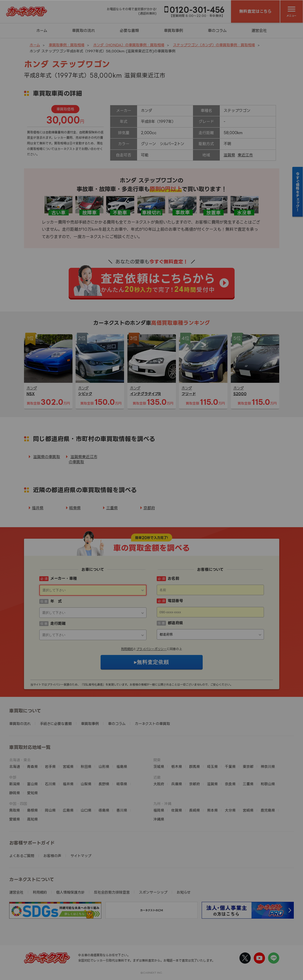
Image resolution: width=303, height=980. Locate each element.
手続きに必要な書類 (56, 724)
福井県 (38, 508)
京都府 (149, 508)
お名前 (173, 578)
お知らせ (184, 892)
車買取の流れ (83, 31)
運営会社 (259, 31)
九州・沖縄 (162, 804)
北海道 (15, 766)
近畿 (157, 777)
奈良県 (230, 784)
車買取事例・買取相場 (67, 45)
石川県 (50, 784)
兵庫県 (177, 784)
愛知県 (32, 793)
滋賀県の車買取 (47, 457)
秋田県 (86, 766)
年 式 (56, 601)
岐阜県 (75, 508)
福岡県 (159, 810)
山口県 (86, 810)
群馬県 (195, 766)
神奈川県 (268, 766)
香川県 (122, 810)
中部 (13, 777)
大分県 (230, 810)
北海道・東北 (20, 760)
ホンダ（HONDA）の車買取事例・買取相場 (129, 45)
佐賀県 (177, 810)
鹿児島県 (268, 810)
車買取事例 (173, 31)
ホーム (42, 31)
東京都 (248, 766)
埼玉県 (212, 766)
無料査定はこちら (255, 11)
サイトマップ (81, 856)
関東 (157, 760)
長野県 (104, 784)
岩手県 (50, 766)
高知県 (32, 819)
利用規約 (127, 649)
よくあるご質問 (22, 856)
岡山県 (50, 810)
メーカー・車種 (64, 578)
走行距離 (58, 623)
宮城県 (68, 766)
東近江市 (245, 155)
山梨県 (86, 784)
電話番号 (175, 601)
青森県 (32, 766)
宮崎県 (248, 810)
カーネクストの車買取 (152, 724)
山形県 (104, 766)
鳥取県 (15, 810)
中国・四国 (18, 804)
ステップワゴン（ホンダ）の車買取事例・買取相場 (214, 45)
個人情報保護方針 (70, 892)
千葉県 (230, 766)
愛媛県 (15, 819)
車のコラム (217, 31)
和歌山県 (268, 784)
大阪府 (159, 784)
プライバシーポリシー (151, 649)
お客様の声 (52, 856)
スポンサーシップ (153, 892)
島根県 (32, 810)
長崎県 (195, 810)
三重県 (112, 508)
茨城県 (159, 766)
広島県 (68, 810)
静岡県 (15, 793)
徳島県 (104, 810)
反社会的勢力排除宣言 (112, 892)
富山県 (32, 784)
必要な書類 (129, 31)
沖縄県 (159, 819)
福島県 (122, 766)
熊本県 (212, 810)
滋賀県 (229, 155)
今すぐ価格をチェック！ (298, 192)
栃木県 (177, 766)
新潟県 (15, 784)
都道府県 (175, 623)
